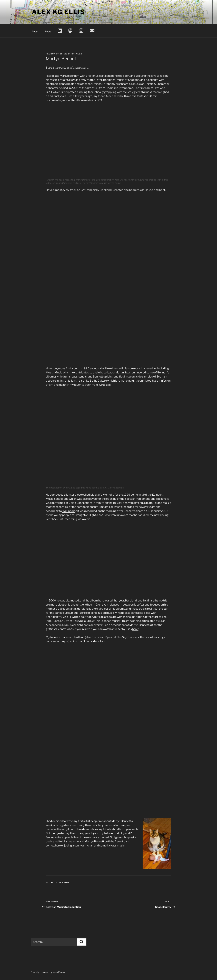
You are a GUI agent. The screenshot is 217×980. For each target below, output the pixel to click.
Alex (79, 54)
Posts (48, 31)
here (85, 68)
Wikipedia (69, 511)
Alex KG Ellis (58, 12)
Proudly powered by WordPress (48, 972)
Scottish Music (62, 882)
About (35, 31)
